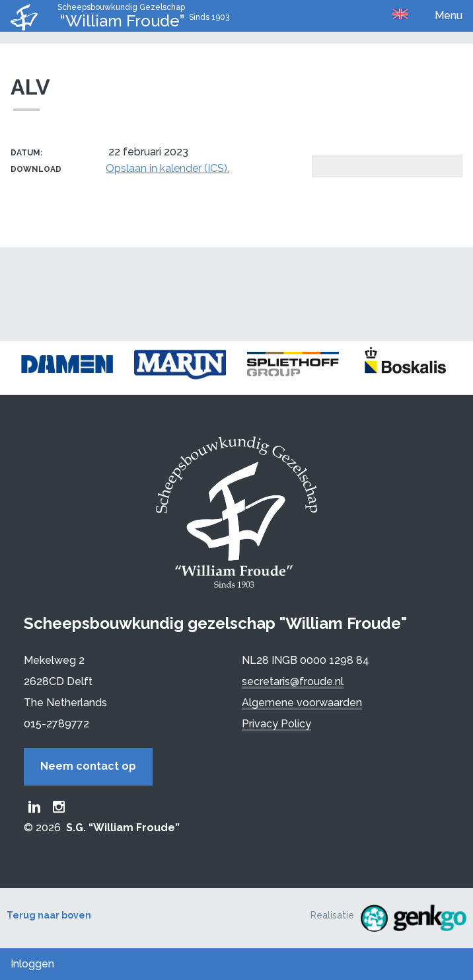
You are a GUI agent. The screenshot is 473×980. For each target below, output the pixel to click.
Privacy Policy (276, 724)
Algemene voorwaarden (302, 703)
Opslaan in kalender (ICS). (167, 168)
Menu (449, 16)
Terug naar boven (49, 915)
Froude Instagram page (59, 807)
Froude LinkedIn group (34, 807)
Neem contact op (88, 766)
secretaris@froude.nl (293, 681)
